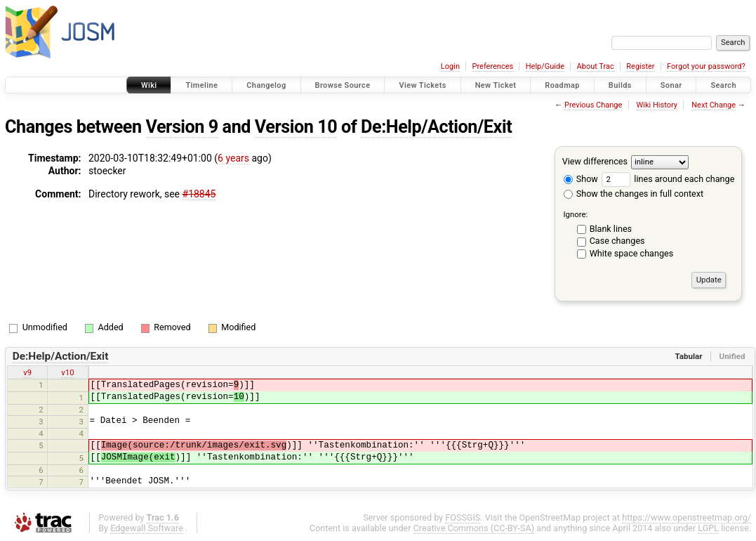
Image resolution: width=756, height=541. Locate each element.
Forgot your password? (706, 66)
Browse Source (343, 85)
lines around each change (668, 179)
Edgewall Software (147, 528)
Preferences (492, 66)
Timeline (201, 85)
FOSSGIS (463, 517)
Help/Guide (545, 66)
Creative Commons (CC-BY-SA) (474, 528)
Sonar (671, 85)
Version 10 (296, 127)
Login (450, 66)
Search (723, 85)
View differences (595, 161)
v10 (67, 372)
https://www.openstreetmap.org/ (687, 517)
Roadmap (562, 85)
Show (581, 179)
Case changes (617, 241)
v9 (27, 372)
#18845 (199, 194)
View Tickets (422, 85)
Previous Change (593, 105)
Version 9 (182, 127)
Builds (620, 85)
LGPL (708, 528)
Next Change (714, 105)
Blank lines (611, 229)
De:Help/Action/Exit (436, 127)
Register (640, 66)
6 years (233, 158)
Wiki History (657, 105)
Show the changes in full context (634, 194)
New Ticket (496, 85)
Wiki (149, 85)
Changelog (266, 85)
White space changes (632, 253)
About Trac (596, 66)
